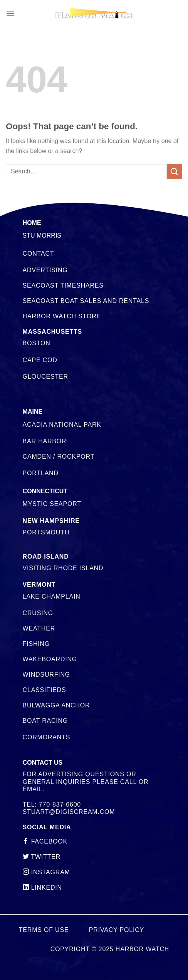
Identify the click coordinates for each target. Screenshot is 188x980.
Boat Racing (45, 721)
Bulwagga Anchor (56, 705)
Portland (41, 473)
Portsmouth (46, 532)
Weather (39, 628)
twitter (42, 857)
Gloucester (45, 377)
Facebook (45, 841)
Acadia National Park (62, 425)
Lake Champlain (52, 596)
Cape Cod (40, 360)
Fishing (36, 644)
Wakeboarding (50, 659)
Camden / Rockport (59, 457)
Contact (39, 254)
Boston (37, 343)
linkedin (42, 888)
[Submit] (175, 171)
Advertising (45, 270)
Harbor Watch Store (62, 316)
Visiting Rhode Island (63, 568)
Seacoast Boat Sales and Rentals (86, 301)
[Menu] (10, 13)
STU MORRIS (42, 235)
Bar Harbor (45, 441)
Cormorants (47, 737)
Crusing (38, 613)
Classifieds (44, 690)
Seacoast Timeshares (63, 285)
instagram (46, 872)
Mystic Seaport (52, 504)
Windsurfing (46, 675)
